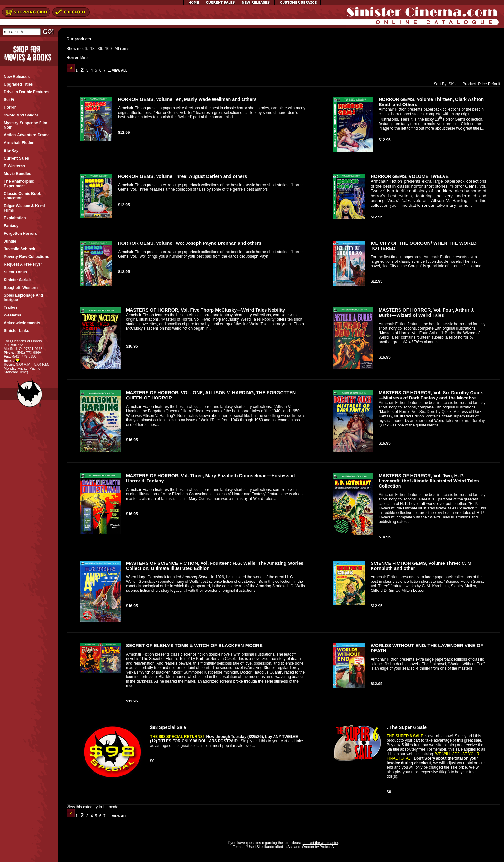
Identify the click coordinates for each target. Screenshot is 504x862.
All (117, 49)
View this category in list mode (92, 807)
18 (92, 49)
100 (108, 49)
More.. (85, 58)
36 (100, 49)
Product (468, 84)
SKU (453, 84)
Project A (326, 847)
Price (482, 84)
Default (494, 84)
